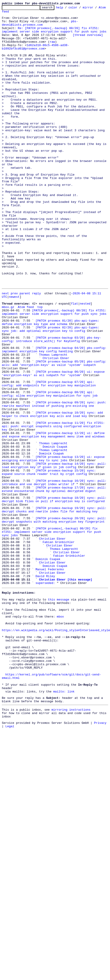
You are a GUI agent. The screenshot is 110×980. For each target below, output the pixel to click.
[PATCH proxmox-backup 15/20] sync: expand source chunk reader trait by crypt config (56, 556)
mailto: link (64, 814)
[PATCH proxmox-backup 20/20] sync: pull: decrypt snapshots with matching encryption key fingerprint (55, 609)
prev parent (20, 350)
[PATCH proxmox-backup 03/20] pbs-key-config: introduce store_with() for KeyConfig (51, 401)
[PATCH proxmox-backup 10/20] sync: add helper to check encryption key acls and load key (53, 487)
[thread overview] (88, 41)
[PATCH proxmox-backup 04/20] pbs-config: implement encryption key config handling (55, 409)
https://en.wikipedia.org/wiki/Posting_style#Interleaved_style (56, 740)
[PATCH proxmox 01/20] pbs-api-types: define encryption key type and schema (51, 385)
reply (36, 350)
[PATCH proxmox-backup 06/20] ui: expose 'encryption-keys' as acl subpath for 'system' (54, 438)
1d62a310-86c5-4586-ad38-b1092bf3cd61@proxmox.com (35, 55)
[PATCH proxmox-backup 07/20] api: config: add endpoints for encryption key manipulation (56, 450)
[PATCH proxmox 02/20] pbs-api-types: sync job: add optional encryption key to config (56, 393)
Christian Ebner (56, 419)
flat (74, 362)
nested (85, 362)
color (80, 9)
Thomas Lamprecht (53, 415)
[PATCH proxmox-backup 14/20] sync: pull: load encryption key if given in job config (55, 548)
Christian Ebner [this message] (66, 681)
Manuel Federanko (50, 669)
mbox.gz (8, 366)
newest (14, 354)
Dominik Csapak (55, 526)
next (5, 350)
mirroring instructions (71, 834)
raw (52, 49)
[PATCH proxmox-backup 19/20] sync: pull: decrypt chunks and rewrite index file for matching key (55, 597)
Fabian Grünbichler (58, 636)
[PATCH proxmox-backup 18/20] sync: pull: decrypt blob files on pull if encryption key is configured (55, 585)
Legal (10, 853)
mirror (95, 9)
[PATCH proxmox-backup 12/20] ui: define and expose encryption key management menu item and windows (54, 511)
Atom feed (10, 13)
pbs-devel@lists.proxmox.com (40, 27)
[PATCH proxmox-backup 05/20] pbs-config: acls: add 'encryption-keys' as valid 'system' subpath (55, 425)
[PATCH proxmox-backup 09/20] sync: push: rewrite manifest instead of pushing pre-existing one (55, 474)
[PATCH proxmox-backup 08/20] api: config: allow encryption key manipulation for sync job (56, 462)
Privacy (100, 849)
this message (59, 704)
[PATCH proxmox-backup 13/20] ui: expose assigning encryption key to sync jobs (54, 540)
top (40, 366)
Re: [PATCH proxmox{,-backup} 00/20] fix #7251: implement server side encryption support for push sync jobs (54, 35)
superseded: (45, 685)
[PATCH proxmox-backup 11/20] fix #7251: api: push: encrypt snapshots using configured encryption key (55, 499)
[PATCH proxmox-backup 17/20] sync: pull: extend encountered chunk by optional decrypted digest (55, 573)
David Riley (45, 677)
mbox (60, 724)
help (67, 9)
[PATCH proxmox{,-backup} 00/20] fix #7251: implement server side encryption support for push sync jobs (55, 372)
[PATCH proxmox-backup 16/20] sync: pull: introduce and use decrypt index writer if (55, 564)
